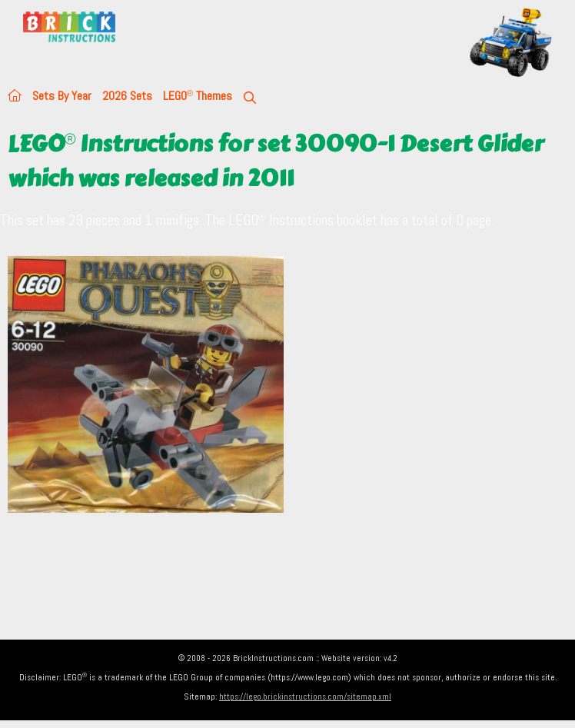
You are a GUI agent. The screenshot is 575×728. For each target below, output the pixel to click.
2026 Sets (127, 96)
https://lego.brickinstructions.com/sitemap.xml (305, 696)
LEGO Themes (198, 96)
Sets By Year (62, 96)
